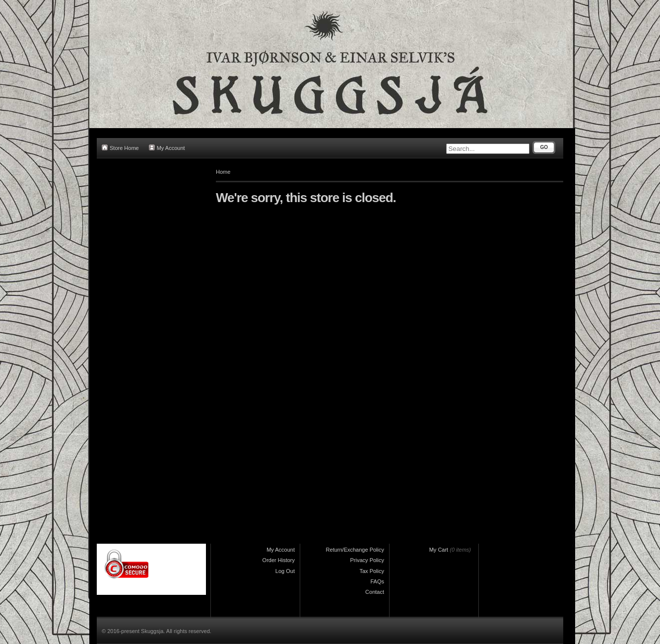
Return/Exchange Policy (355, 550)
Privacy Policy (367, 560)
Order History (279, 560)
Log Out (285, 571)
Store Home (120, 148)
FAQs (377, 581)
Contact (375, 592)
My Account (167, 148)
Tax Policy (372, 571)
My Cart (439, 550)
